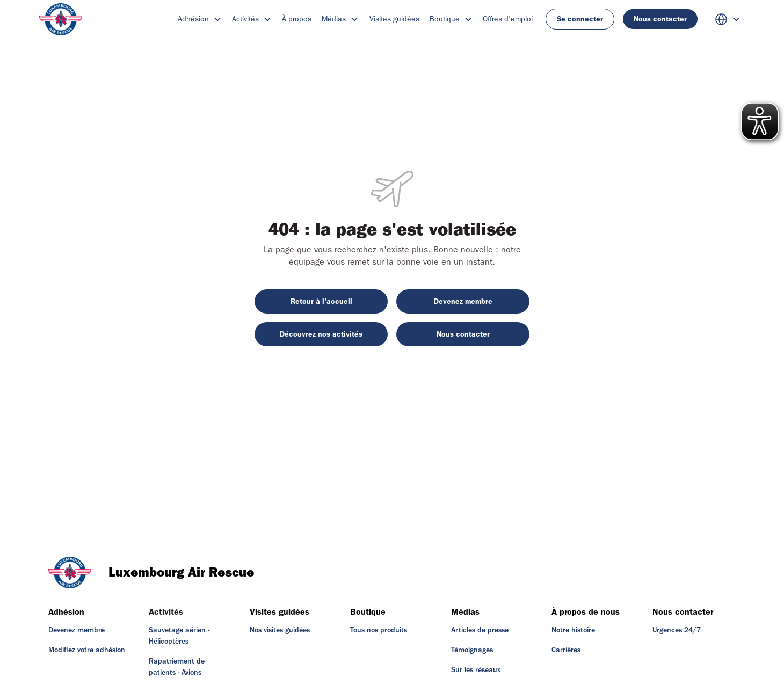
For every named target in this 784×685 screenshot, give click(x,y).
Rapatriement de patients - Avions (177, 667)
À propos (297, 19)
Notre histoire (573, 630)
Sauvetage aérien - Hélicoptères (179, 636)
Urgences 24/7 (677, 630)
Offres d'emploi (508, 19)
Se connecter (580, 19)
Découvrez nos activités (321, 334)
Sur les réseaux (476, 670)
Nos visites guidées (280, 630)
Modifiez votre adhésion (87, 650)
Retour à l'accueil (321, 301)
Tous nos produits (379, 630)
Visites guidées (394, 19)
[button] (200, 19)
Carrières (566, 650)
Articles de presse (480, 630)
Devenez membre (463, 301)
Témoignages (472, 650)
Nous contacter (660, 19)
